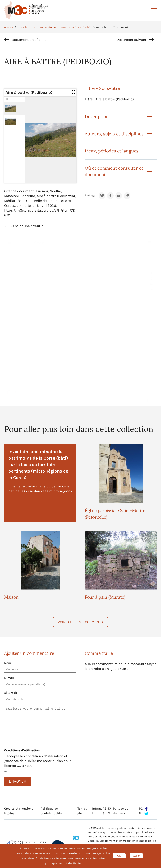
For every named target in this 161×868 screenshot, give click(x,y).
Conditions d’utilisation (22, 750)
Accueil (9, 27)
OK (119, 856)
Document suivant (131, 40)
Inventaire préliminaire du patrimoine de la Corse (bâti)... (55, 27)
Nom (8, 663)
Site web (11, 693)
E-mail (9, 678)
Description (97, 117)
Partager (91, 196)
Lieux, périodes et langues (112, 151)
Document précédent (29, 40)
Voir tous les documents (80, 622)
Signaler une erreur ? (26, 226)
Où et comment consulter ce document (114, 171)
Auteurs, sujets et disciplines (114, 134)
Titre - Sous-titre (102, 88)
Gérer (136, 856)
